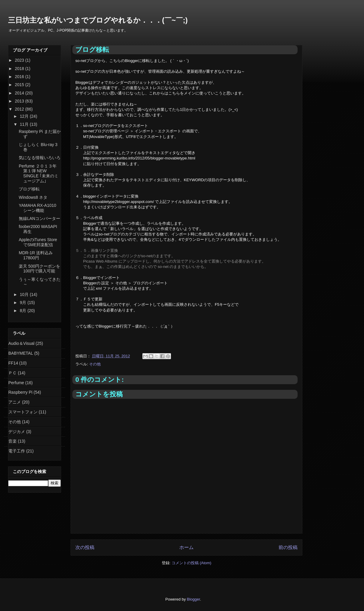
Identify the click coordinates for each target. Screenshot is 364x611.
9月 (24, 303)
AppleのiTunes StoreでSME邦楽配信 (38, 242)
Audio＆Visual (21, 343)
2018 (20, 69)
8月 (24, 311)
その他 (95, 364)
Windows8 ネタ (33, 197)
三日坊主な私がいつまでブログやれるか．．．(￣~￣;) (98, 20)
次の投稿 (85, 547)
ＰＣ (13, 373)
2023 (20, 60)
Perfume (16, 383)
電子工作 (17, 451)
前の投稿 (288, 547)
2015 (20, 85)
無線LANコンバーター (39, 218)
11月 (25, 124)
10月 (25, 294)
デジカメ (17, 432)
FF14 (13, 363)
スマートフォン (23, 412)
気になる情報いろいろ (40, 158)
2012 (20, 109)
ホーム (186, 547)
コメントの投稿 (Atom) (192, 563)
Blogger (193, 599)
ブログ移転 (29, 189)
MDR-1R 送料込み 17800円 (36, 255)
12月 (25, 116)
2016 (20, 77)
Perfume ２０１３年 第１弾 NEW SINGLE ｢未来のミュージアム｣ (39, 173)
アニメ (15, 402)
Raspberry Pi (20, 392)
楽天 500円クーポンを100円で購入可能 (39, 269)
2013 (20, 101)
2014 (20, 93)
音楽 (13, 441)
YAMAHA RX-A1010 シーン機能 (38, 208)
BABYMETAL (21, 353)
